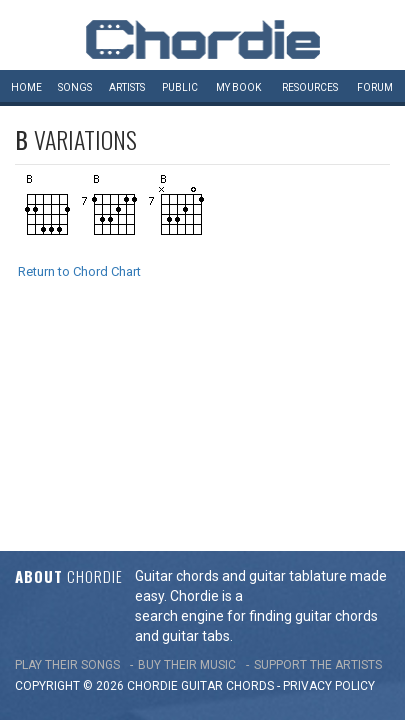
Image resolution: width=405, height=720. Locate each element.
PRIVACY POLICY (329, 474)
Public (180, 87)
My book (238, 87)
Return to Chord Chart (79, 271)
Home (26, 87)
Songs (75, 87)
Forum (375, 87)
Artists (127, 87)
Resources (310, 87)
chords (250, 474)
